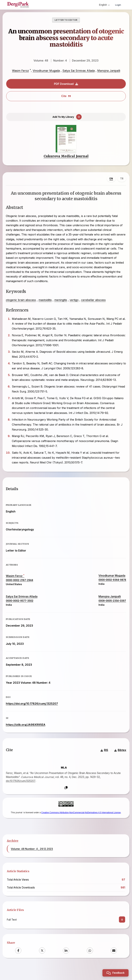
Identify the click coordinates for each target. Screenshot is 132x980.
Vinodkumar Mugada (46, 71)
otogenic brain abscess (22, 305)
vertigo (75, 305)
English (103, 5)
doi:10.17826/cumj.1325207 (23, 793)
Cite (66, 96)
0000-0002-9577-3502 (21, 610)
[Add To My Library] (66, 119)
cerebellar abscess (95, 305)
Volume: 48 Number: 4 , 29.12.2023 (32, 863)
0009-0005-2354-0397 (111, 610)
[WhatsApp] (90, 964)
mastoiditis (46, 305)
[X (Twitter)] (42, 964)
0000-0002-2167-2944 (21, 589)
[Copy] (66, 800)
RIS (103, 763)
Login (118, 5)
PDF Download (66, 84)
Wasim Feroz (20, 71)
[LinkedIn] (66, 964)
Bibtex (119, 763)
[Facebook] (18, 964)
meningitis (62, 305)
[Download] (122, 933)
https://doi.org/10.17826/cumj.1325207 (33, 712)
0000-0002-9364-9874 (111, 589)
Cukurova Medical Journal (66, 160)
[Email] (114, 964)
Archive (13, 855)
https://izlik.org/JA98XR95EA (27, 733)
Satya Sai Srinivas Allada (79, 71)
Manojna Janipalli (109, 71)
